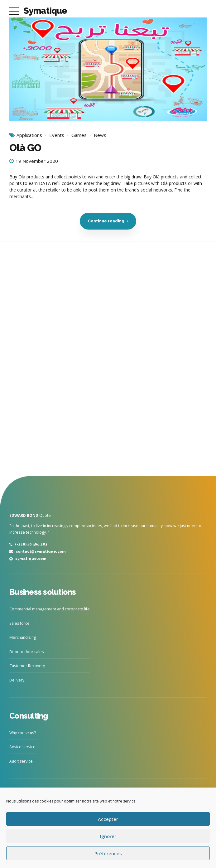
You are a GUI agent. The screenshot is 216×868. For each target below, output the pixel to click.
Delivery (17, 680)
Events (57, 136)
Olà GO (25, 148)
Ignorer (108, 836)
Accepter (108, 819)
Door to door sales (26, 652)
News (100, 136)
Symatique (45, 11)
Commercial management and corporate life (50, 609)
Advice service (22, 747)
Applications (29, 136)
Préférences (108, 853)
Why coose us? (23, 733)
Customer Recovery (27, 666)
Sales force (19, 623)
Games (79, 136)
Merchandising (23, 637)
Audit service (21, 761)
